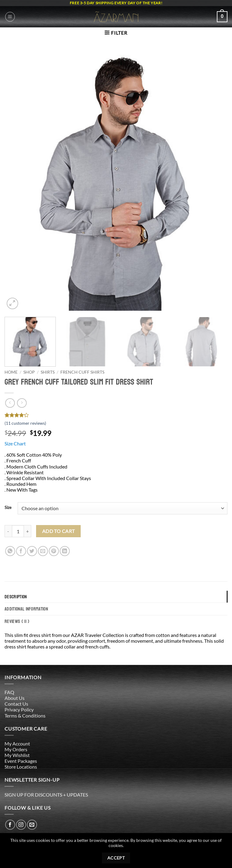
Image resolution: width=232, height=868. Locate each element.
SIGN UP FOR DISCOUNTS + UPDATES (46, 795)
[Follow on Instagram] (21, 825)
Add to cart (59, 531)
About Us (15, 698)
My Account (17, 744)
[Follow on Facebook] (10, 825)
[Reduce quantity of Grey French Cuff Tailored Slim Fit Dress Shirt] (8, 531)
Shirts (48, 372)
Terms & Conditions (25, 716)
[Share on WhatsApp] (10, 551)
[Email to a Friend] (43, 551)
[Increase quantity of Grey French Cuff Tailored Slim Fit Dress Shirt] (28, 531)
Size (8, 508)
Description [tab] (16, 597)
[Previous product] (22, 403)
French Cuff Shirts (82, 372)
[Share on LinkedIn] (65, 551)
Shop (29, 372)
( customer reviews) (25, 423)
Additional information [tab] (26, 609)
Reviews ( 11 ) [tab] (17, 621)
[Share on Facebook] (21, 551)
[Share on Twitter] (32, 551)
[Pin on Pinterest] (54, 551)
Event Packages (21, 761)
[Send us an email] (32, 825)
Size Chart (15, 443)
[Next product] (10, 403)
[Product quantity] (18, 531)
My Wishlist (17, 755)
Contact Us (16, 704)
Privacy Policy (19, 709)
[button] (10, 17)
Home (11, 372)
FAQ (9, 692)
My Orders (16, 749)
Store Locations (21, 767)
